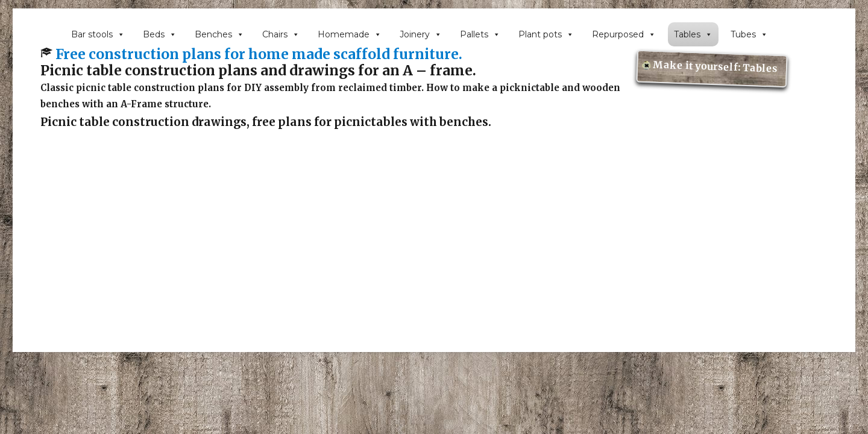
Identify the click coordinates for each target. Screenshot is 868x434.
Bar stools (98, 34)
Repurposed (624, 34)
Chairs (281, 34)
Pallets (480, 34)
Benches (219, 34)
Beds (160, 34)
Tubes (749, 34)
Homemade (350, 34)
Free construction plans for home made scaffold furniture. (259, 54)
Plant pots (546, 34)
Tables (693, 34)
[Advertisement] (434, 269)
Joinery (421, 34)
